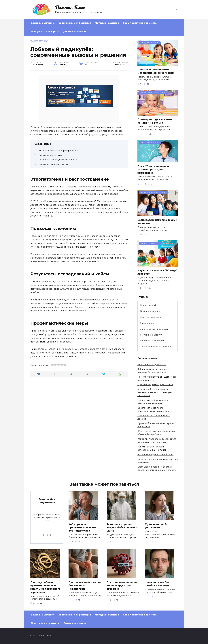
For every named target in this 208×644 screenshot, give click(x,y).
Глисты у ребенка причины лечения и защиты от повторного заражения (156, 392)
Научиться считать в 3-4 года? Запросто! (157, 272)
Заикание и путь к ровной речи (155, 454)
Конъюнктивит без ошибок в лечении (157, 584)
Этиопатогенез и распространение (58, 151)
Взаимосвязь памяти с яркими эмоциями (157, 222)
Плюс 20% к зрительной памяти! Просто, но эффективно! (153, 169)
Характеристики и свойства (140, 23)
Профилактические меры (53, 164)
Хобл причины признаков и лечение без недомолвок (82, 527)
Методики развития (107, 23)
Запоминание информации (75, 23)
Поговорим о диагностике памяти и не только (155, 121)
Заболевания (147, 323)
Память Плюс (70, 7)
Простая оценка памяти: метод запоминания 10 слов (156, 71)
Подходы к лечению (50, 155)
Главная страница (39, 41)
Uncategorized (148, 305)
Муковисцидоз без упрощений (155, 385)
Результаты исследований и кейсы (58, 160)
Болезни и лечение (43, 23)
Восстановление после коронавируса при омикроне (122, 585)
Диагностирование (75, 32)
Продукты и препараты (45, 32)
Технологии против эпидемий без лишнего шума (122, 527)
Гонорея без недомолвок (152, 365)
